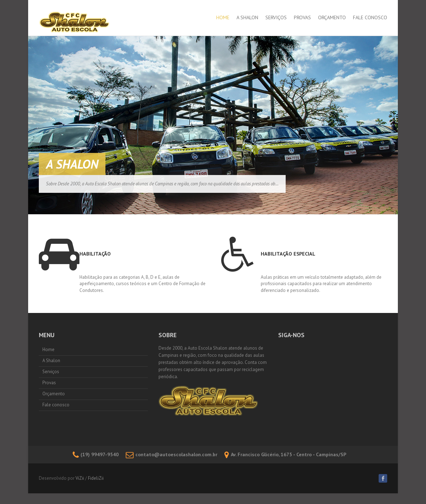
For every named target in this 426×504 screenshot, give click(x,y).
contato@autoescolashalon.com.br (172, 454)
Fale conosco (370, 17)
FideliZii (96, 478)
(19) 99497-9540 (96, 454)
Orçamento (332, 17)
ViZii (80, 478)
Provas (302, 17)
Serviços (276, 17)
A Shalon (247, 17)
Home (223, 17)
